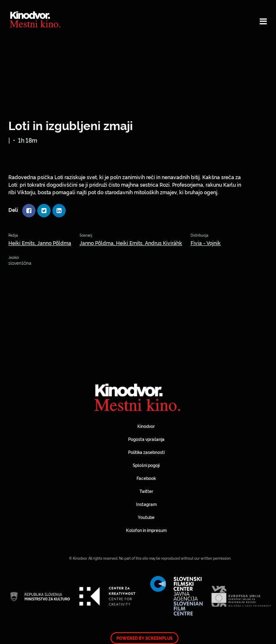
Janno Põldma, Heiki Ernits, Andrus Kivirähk (131, 243)
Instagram (146, 504)
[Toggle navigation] (263, 21)
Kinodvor (146, 426)
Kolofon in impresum (146, 530)
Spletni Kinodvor (138, 396)
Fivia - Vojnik (206, 243)
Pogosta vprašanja (146, 439)
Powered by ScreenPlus (144, 638)
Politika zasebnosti (146, 452)
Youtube (146, 517)
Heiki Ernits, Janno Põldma (40, 243)
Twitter (146, 491)
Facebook (146, 478)
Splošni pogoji (146, 465)
